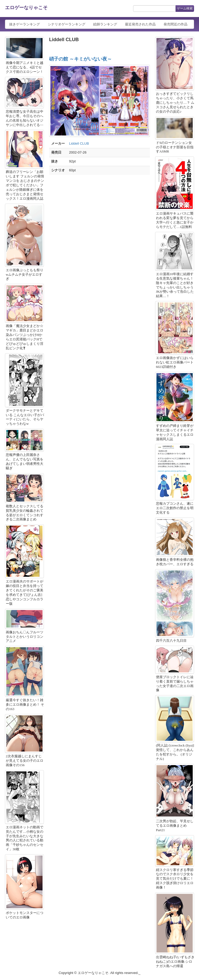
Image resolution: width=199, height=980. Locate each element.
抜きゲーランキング (25, 24)
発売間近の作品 (176, 24)
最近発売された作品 (140, 24)
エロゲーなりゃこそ (26, 8)
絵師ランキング (105, 24)
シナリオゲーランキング (67, 24)
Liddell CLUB (79, 143)
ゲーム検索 (185, 8)
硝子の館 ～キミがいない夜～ (80, 59)
